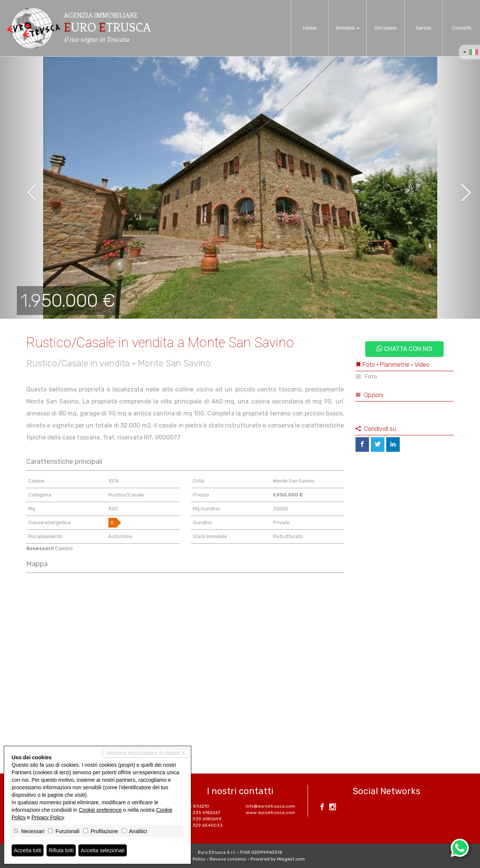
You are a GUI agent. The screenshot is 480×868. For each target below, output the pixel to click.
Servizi (424, 28)
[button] (24, 187)
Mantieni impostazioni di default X (146, 753)
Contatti (461, 28)
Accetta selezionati (103, 850)
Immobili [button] (348, 28)
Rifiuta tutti (61, 850)
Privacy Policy (48, 817)
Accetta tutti (28, 850)
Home (310, 28)
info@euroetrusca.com (270, 806)
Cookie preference (100, 810)
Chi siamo (385, 28)
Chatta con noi (404, 349)
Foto (366, 376)
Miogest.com (291, 859)
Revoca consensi (228, 859)
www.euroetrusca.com (270, 813)
